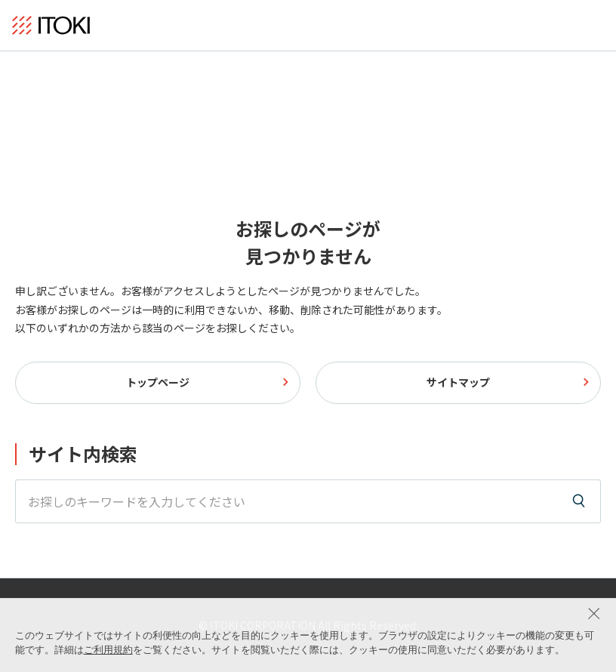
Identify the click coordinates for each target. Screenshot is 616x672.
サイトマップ (458, 382)
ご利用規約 (108, 650)
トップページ (158, 382)
